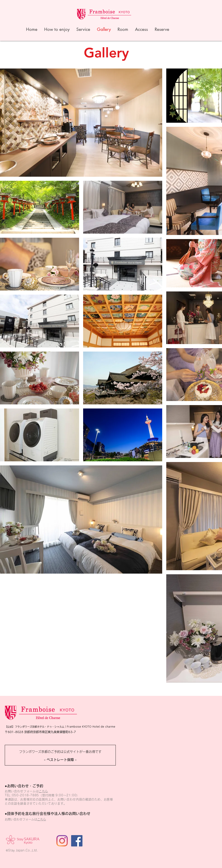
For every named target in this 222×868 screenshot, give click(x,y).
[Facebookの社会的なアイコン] (77, 841)
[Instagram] (62, 841)
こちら (43, 791)
